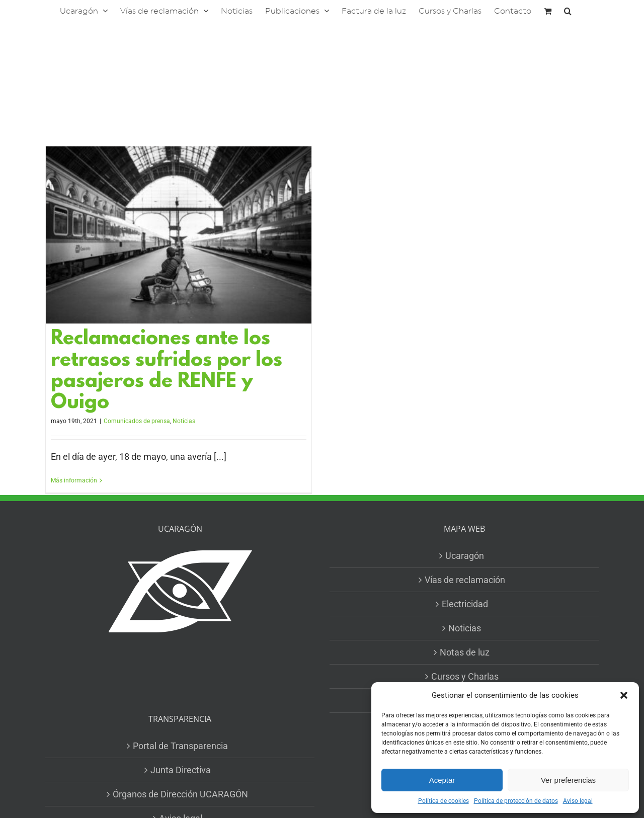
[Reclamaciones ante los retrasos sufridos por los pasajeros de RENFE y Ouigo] (179, 235)
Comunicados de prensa (137, 421)
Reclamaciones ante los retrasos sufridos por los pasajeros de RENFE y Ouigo (167, 371)
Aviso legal (578, 801)
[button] (624, 695)
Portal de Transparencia (180, 746)
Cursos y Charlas (465, 676)
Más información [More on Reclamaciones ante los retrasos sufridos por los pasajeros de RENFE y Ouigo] (74, 480)
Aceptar (442, 780)
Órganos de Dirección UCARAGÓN (180, 794)
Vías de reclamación (465, 580)
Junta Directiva (181, 770)
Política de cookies (444, 801)
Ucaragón (465, 556)
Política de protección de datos (516, 801)
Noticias (184, 421)
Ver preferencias (568, 780)
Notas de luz (465, 652)
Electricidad (465, 604)
